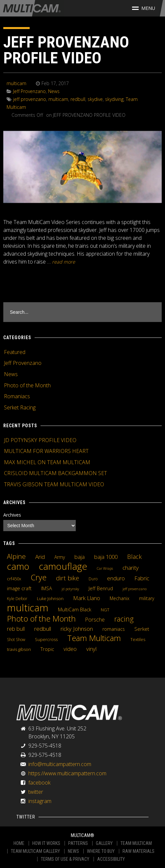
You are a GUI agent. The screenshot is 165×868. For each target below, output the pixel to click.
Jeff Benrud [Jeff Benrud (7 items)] (101, 588)
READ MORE (64, 262)
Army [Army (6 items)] (60, 557)
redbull (78, 99)
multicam (16, 83)
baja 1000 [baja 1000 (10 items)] (106, 557)
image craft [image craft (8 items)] (19, 588)
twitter (36, 792)
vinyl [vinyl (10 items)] (91, 649)
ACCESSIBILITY (111, 859)
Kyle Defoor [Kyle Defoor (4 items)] (17, 599)
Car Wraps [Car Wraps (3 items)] (105, 568)
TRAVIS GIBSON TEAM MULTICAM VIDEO (54, 484)
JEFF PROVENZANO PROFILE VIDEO (66, 50)
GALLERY (104, 843)
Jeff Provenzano (29, 91)
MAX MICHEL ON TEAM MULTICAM (47, 462)
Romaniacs (17, 396)
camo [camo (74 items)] (18, 566)
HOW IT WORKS (46, 843)
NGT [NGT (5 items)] (105, 610)
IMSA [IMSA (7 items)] (47, 588)
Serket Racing (20, 407)
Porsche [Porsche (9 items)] (95, 620)
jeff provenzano (30, 99)
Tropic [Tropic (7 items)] (47, 649)
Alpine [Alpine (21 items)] (16, 556)
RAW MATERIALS (138, 851)
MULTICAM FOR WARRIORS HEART (46, 451)
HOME (19, 843)
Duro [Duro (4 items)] (93, 579)
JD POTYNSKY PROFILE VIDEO (40, 440)
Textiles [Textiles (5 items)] (138, 639)
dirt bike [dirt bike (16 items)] (68, 578)
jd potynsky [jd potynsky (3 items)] (70, 589)
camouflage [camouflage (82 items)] (63, 566)
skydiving (114, 99)
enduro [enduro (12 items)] (116, 578)
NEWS (73, 851)
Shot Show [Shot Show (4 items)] (16, 640)
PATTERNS (78, 843)
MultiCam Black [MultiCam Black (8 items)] (75, 609)
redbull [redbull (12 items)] (43, 628)
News (54, 91)
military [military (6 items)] (147, 598)
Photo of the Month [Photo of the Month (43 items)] (41, 619)
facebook (39, 783)
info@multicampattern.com (60, 764)
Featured (15, 352)
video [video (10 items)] (70, 649)
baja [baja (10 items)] (80, 557)
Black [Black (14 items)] (134, 557)
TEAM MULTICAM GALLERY (35, 851)
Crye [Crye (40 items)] (39, 577)
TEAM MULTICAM (136, 843)
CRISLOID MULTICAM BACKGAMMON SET (55, 473)
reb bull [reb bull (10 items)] (16, 629)
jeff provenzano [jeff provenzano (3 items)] (135, 589)
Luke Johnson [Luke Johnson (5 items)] (50, 598)
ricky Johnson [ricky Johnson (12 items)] (77, 628)
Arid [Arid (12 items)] (40, 557)
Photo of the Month (27, 385)
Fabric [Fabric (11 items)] (142, 578)
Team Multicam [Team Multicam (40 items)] (94, 638)
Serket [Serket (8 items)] (142, 629)
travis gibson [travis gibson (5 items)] (19, 649)
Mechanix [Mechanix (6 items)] (120, 598)
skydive (95, 99)
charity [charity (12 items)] (131, 567)
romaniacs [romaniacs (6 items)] (114, 629)
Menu (144, 8)
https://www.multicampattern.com (67, 773)
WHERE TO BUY (101, 851)
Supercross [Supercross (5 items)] (46, 639)
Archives (12, 515)
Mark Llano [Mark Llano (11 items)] (87, 598)
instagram (40, 801)
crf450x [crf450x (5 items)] (14, 579)
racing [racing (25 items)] (124, 619)
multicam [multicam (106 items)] (28, 608)
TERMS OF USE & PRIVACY (65, 859)
